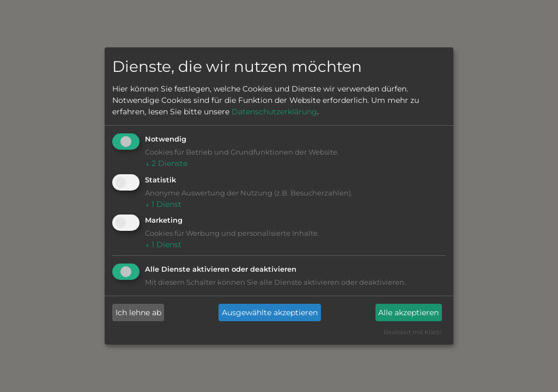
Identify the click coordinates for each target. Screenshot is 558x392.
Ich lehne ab (138, 313)
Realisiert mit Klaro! (413, 332)
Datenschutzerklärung (274, 112)
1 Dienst (163, 204)
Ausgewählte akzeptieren (270, 313)
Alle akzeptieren (408, 313)
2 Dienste (166, 163)
